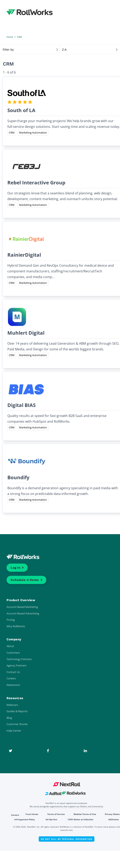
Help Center (14, 731)
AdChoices (114, 819)
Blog (9, 718)
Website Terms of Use (85, 814)
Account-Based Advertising (23, 613)
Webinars (12, 705)
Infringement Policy (25, 819)
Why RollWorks (16, 626)
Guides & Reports (17, 711)
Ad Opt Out (51, 819)
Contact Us (13, 672)
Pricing (11, 620)
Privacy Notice (112, 814)
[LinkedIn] (85, 751)
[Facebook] (48, 751)
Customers (13, 653)
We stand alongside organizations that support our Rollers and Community (66, 806)
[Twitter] (10, 751)
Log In (15, 568)
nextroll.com (66, 830)
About (10, 646)
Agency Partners (16, 665)
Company (14, 639)
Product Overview (21, 600)
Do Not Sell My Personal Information (67, 839)
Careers (11, 678)
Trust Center (32, 814)
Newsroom (13, 685)
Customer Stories (17, 724)
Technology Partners (19, 659)
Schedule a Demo (25, 580)
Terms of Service (56, 814)
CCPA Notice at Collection (81, 819)
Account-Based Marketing (22, 607)
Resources (15, 698)
